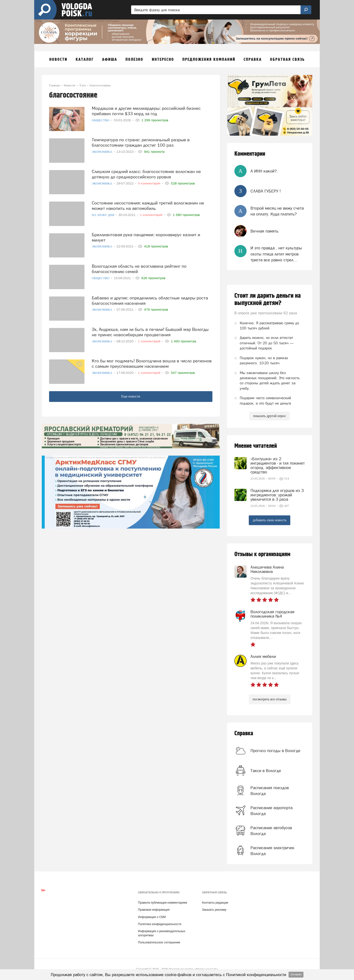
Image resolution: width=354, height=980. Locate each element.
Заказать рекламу (214, 910)
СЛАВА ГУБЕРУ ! (266, 191)
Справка (244, 733)
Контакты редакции (215, 903)
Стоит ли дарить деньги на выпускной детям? (268, 299)
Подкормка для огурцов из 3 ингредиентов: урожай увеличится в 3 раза (277, 495)
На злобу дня (104, 215)
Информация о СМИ (152, 917)
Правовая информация (154, 910)
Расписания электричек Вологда (272, 851)
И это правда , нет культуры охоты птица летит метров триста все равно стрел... (276, 254)
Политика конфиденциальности (160, 924)
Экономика (102, 152)
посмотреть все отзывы (270, 699)
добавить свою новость (270, 520)
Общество (101, 120)
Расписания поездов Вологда (270, 791)
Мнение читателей (256, 446)
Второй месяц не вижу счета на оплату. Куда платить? (277, 211)
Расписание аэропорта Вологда (271, 811)
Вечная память (264, 231)
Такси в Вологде (266, 771)
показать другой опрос (270, 416)
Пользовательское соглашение (159, 942)
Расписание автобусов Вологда (271, 831)
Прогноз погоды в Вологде (275, 751)
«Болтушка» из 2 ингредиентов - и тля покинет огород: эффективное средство (278, 465)
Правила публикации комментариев (162, 903)
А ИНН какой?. (264, 171)
